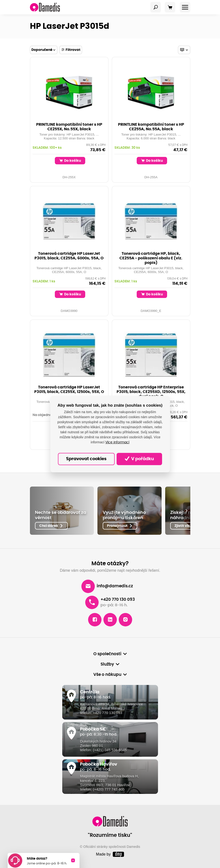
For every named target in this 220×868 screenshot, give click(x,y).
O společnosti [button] (107, 654)
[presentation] (187, 511)
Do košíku (70, 161)
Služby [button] (107, 664)
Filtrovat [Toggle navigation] (71, 50)
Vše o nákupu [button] (107, 675)
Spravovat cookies (86, 459)
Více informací (117, 442)
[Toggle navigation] (156, 7)
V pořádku (139, 459)
